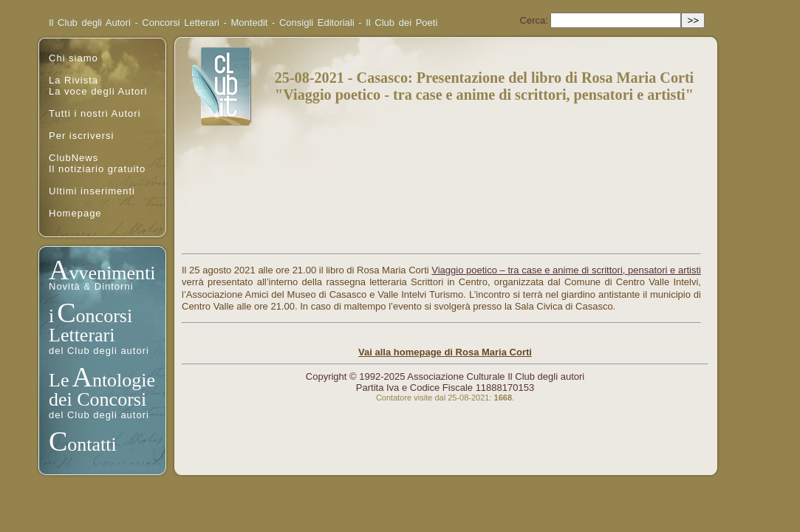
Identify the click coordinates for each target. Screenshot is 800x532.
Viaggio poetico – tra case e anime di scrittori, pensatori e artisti (566, 270)
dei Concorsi (98, 399)
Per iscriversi (81, 136)
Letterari (82, 335)
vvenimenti (112, 273)
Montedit (250, 23)
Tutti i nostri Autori (95, 113)
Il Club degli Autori (90, 23)
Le (59, 380)
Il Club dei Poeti (401, 23)
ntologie (124, 380)
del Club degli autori (99, 351)
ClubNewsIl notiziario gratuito (97, 163)
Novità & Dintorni (91, 286)
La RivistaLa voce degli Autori (98, 86)
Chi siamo (73, 58)
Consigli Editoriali (317, 23)
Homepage (75, 213)
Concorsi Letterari (181, 23)
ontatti (92, 444)
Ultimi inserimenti (92, 191)
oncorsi (105, 316)
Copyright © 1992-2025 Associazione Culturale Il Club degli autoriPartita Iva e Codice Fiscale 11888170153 (445, 382)
